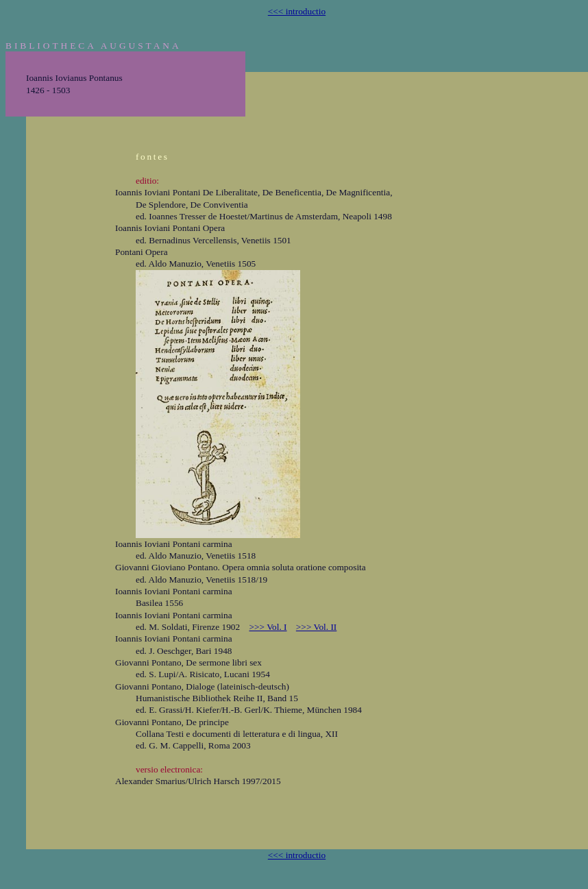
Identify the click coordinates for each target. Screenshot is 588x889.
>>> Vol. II (316, 627)
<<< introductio (297, 11)
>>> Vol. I (268, 627)
